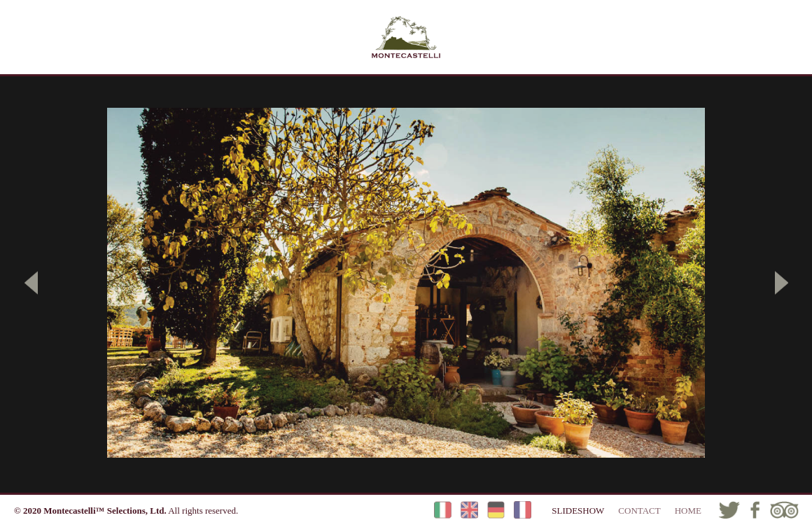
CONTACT (639, 511)
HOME (688, 511)
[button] (31, 283)
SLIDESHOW (578, 511)
